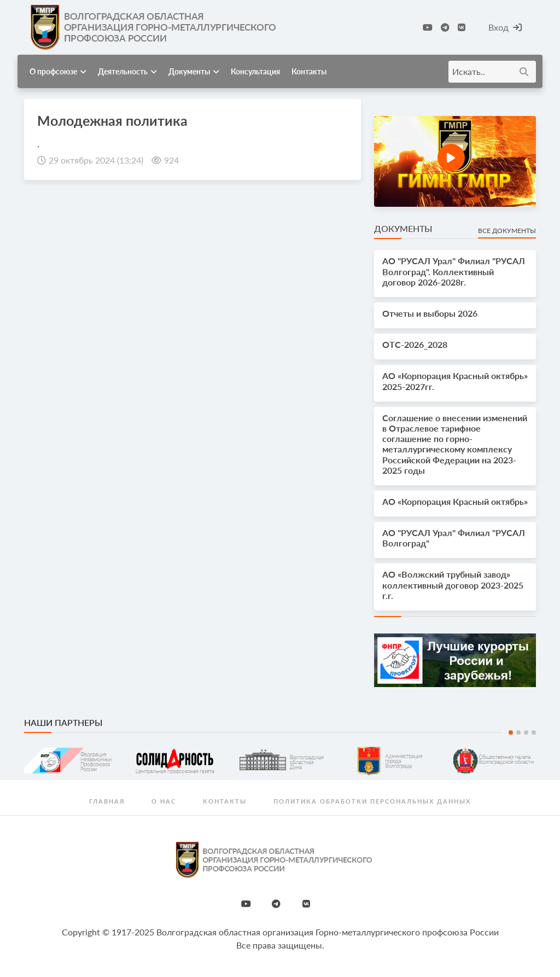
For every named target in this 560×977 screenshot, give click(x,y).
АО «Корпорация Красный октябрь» (455, 501)
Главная (107, 801)
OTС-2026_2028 (415, 344)
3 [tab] (526, 732)
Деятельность (127, 71)
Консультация (255, 71)
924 (171, 160)
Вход (505, 27)
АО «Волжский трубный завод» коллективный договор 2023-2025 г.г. (453, 585)
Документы (194, 71)
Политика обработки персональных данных (372, 801)
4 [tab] (534, 732)
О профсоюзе (58, 71)
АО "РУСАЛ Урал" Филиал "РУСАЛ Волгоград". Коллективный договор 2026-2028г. (454, 271)
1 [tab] (511, 732)
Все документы (507, 231)
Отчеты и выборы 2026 (430, 313)
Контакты (309, 71)
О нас (164, 801)
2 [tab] (518, 732)
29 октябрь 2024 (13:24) (96, 160)
